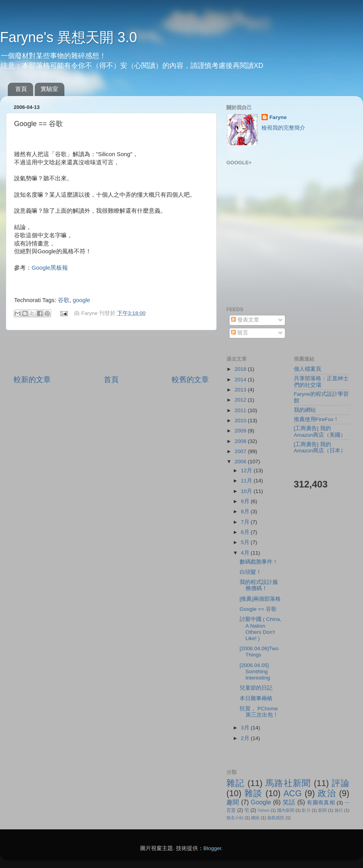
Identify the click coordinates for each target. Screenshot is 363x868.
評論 (341, 783)
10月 (247, 491)
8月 (246, 511)
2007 (241, 451)
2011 (241, 410)
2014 (241, 380)
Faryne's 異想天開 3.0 (69, 37)
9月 (246, 501)
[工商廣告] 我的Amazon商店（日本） (320, 447)
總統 (255, 818)
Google (261, 802)
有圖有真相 (321, 803)
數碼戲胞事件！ (259, 562)
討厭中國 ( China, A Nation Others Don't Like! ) (261, 629)
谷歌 (64, 300)
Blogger (212, 848)
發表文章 (245, 320)
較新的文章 (32, 380)
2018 (241, 369)
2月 (246, 738)
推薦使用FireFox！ (317, 419)
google (81, 300)
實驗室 (49, 89)
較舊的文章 (190, 380)
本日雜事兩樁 (256, 698)
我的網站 (305, 410)
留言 (240, 333)
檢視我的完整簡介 (283, 128)
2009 (241, 431)
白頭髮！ (251, 572)
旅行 (339, 810)
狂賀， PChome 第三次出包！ (259, 712)
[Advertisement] (111, 352)
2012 (241, 400)
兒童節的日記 (256, 688)
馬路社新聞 (288, 783)
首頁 (21, 89)
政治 (327, 793)
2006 (241, 462)
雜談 (254, 793)
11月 (247, 481)
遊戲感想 (276, 818)
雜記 (236, 783)
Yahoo (263, 810)
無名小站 (235, 818)
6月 (246, 532)
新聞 (322, 810)
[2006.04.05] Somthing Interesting (255, 671)
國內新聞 (286, 810)
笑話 (289, 802)
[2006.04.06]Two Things (259, 652)
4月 (246, 553)
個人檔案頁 (308, 369)
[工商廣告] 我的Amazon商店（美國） (320, 431)
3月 (246, 728)
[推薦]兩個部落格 (260, 599)
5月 (246, 542)
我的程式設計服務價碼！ (259, 585)
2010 (241, 421)
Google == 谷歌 (258, 609)
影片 (306, 810)
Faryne (278, 117)
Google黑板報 (50, 268)
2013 (241, 390)
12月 (247, 470)
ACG (293, 793)
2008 (241, 441)
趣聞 (233, 802)
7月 (246, 522)
